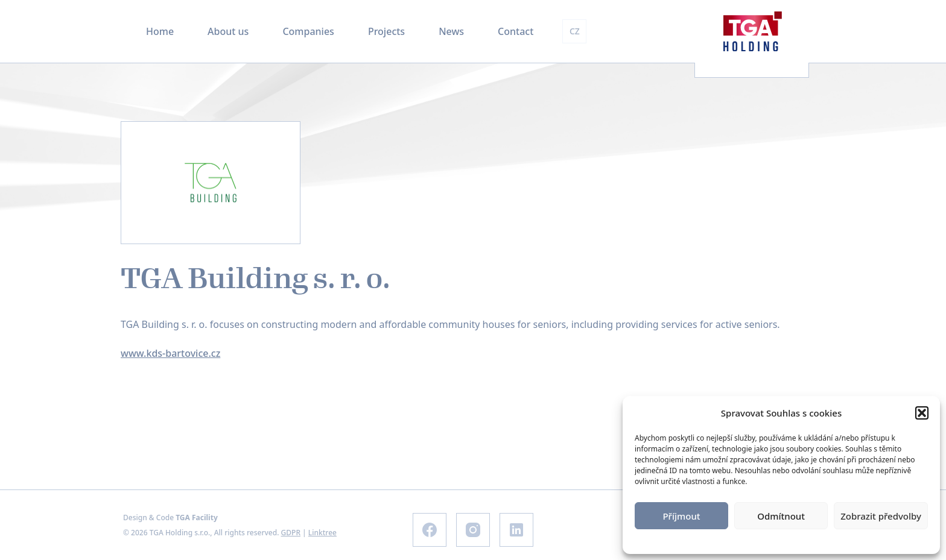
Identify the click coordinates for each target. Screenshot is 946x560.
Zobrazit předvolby (881, 516)
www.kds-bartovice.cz (170, 353)
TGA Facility (197, 518)
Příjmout (681, 516)
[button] (922, 413)
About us (228, 31)
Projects (386, 31)
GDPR (291, 533)
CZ (575, 31)
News (451, 31)
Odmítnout (781, 516)
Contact (516, 31)
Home (160, 31)
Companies (308, 31)
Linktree (322, 533)
